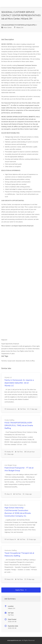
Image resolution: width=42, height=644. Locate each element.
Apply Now (21, 590)
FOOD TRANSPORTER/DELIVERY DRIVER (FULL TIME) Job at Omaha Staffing (19, 425)
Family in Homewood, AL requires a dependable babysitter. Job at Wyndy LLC (19, 383)
